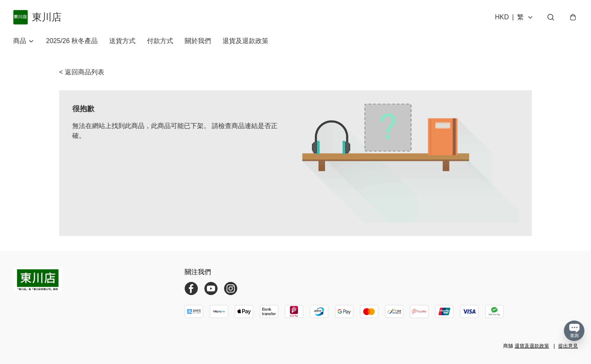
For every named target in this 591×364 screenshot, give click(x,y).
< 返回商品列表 (82, 72)
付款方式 (160, 41)
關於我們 (198, 41)
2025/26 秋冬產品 (72, 41)
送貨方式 (122, 41)
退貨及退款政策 (245, 41)
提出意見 (568, 346)
